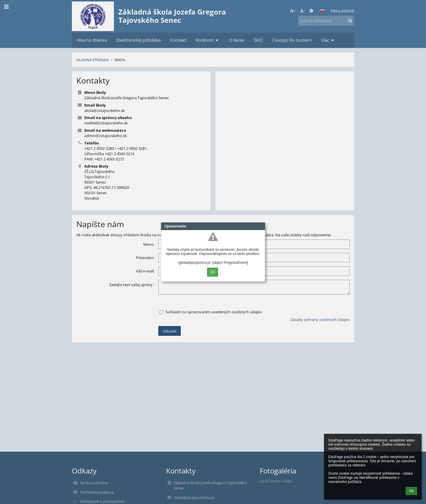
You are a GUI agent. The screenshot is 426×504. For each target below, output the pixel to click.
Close (261, 226)
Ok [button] (411, 491)
